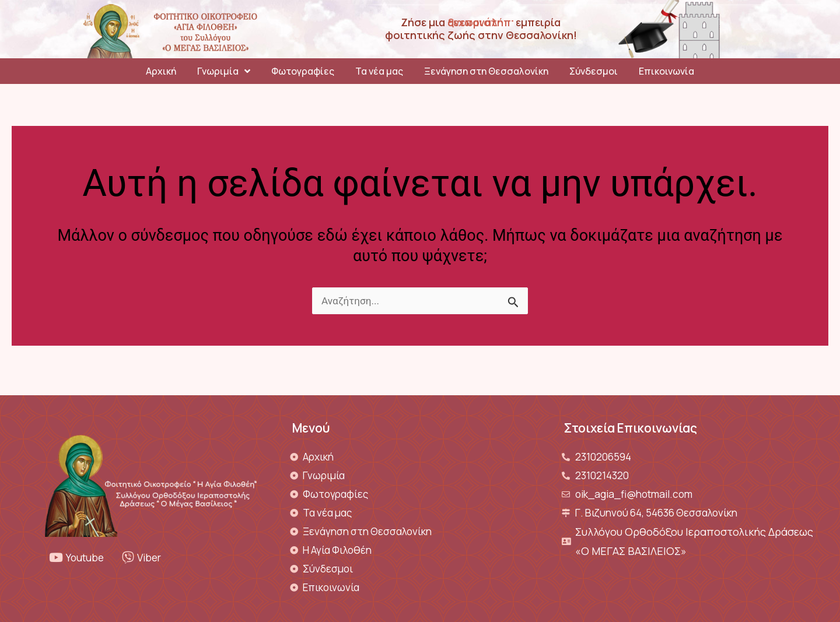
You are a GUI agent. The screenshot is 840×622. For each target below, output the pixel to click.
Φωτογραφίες (303, 71)
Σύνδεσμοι (594, 71)
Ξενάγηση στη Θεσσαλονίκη (486, 71)
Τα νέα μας (379, 71)
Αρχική (161, 71)
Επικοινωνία (666, 71)
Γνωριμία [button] (224, 71)
